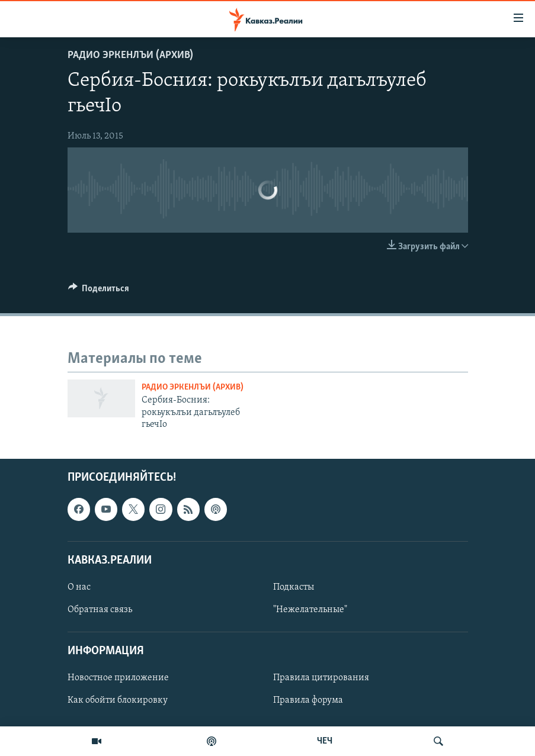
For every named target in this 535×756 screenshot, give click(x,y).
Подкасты (294, 587)
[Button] (99, 291)
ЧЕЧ (325, 741)
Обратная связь (100, 610)
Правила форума (308, 700)
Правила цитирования (321, 678)
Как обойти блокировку (118, 700)
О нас (79, 587)
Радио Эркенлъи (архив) (130, 55)
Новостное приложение (118, 678)
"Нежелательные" (310, 610)
